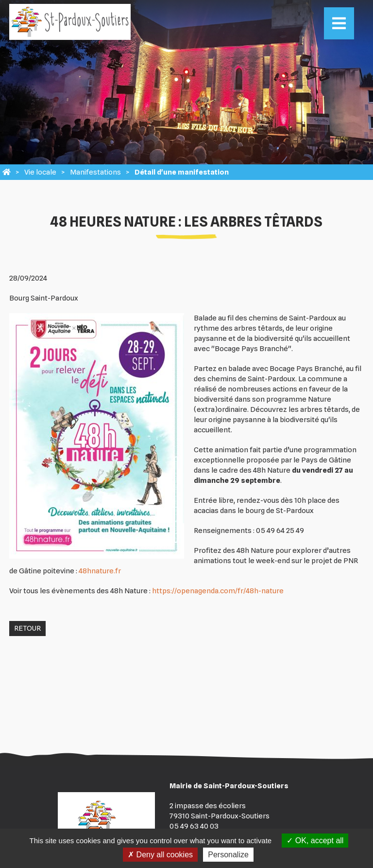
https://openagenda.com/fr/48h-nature (218, 591)
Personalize (228, 855)
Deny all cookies (160, 855)
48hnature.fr (100, 571)
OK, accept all (315, 841)
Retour (27, 628)
